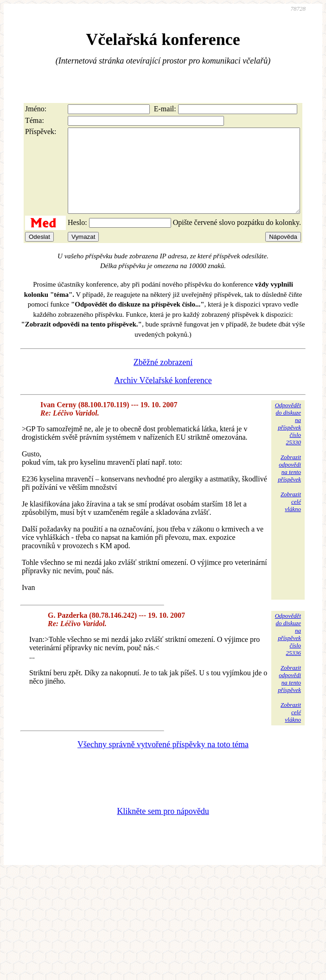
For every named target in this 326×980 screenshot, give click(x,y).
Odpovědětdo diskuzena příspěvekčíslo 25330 (288, 440)
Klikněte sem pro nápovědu (163, 828)
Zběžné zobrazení (163, 379)
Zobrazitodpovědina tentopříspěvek (289, 485)
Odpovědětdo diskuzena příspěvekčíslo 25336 (288, 651)
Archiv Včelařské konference (163, 397)
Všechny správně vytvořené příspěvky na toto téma (163, 761)
